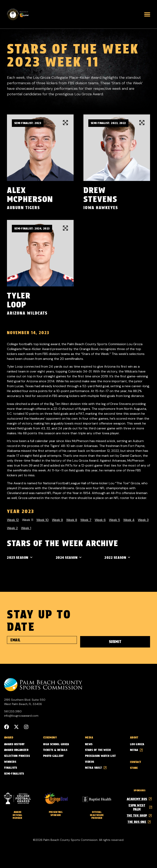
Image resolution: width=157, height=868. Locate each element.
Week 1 (26, 528)
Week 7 (86, 520)
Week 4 (129, 520)
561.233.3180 (13, 711)
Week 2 (12, 528)
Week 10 (43, 520)
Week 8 (72, 520)
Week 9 (57, 520)
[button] (147, 14)
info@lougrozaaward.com (21, 715)
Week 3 (143, 520)
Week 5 (114, 520)
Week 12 (13, 520)
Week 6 (100, 520)
